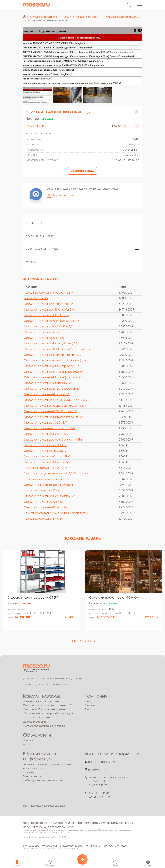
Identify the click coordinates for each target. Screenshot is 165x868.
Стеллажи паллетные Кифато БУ (45, 507)
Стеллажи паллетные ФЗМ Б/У (44, 338)
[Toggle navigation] (140, 4)
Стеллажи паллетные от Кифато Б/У (48, 383)
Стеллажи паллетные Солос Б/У (45, 332)
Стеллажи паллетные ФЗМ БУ (43, 502)
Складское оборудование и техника (45, 710)
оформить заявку (82, 171)
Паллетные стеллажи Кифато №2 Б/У (48, 293)
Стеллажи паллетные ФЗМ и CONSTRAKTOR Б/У (56, 400)
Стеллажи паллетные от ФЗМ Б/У (46, 451)
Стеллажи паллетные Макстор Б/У (47, 462)
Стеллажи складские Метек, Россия (48, 485)
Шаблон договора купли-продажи (44, 781)
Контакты (90, 705)
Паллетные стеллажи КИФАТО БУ (46, 468)
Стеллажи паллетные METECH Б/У (46, 315)
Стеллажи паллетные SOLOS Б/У (45, 423)
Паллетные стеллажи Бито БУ (43, 519)
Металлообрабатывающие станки (44, 726)
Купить (27, 745)
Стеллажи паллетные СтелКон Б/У (47, 457)
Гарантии (29, 772)
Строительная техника (36, 718)
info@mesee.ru (98, 770)
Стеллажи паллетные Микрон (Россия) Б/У (53, 377)
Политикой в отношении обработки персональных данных (51, 849)
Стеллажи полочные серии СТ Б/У (33, 598)
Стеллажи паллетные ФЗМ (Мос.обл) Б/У (51, 321)
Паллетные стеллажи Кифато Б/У (46, 479)
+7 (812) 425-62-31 (100, 798)
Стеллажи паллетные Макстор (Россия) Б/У (53, 417)
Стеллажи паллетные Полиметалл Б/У (49, 496)
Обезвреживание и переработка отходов (48, 714)
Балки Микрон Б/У (36, 298)
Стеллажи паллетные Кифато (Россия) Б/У (52, 389)
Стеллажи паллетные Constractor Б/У (49, 304)
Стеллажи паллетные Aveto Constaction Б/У (53, 440)
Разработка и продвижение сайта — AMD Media (47, 837)
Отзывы (32, 263)
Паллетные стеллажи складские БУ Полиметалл (56, 513)
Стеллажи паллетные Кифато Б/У (46, 434)
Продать (28, 740)
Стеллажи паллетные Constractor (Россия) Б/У (55, 361)
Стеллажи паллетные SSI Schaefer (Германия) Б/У (57, 349)
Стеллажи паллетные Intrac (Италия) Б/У (51, 344)
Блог (87, 710)
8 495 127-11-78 (98, 786)
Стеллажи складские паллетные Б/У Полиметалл (57, 474)
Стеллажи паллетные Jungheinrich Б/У (50, 428)
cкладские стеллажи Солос (43, 491)
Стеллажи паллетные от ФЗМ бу (45, 445)
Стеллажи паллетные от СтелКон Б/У (48, 327)
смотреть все (81, 641)
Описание (35, 223)
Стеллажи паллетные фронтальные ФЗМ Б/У (54, 372)
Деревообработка (34, 722)
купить (68, 617)
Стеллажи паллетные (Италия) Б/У (47, 394)
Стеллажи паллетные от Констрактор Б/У (51, 366)
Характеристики (40, 236)
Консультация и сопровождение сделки (47, 764)
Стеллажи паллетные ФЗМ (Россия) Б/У (50, 411)
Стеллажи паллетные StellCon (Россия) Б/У (53, 355)
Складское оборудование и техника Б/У (47, 705)
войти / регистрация (102, 762)
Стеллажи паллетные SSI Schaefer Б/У (49, 310)
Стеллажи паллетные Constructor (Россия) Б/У (55, 406)
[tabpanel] (82, 223)
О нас (88, 701)
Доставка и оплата (42, 249)
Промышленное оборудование (42, 701)
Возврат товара (33, 777)
